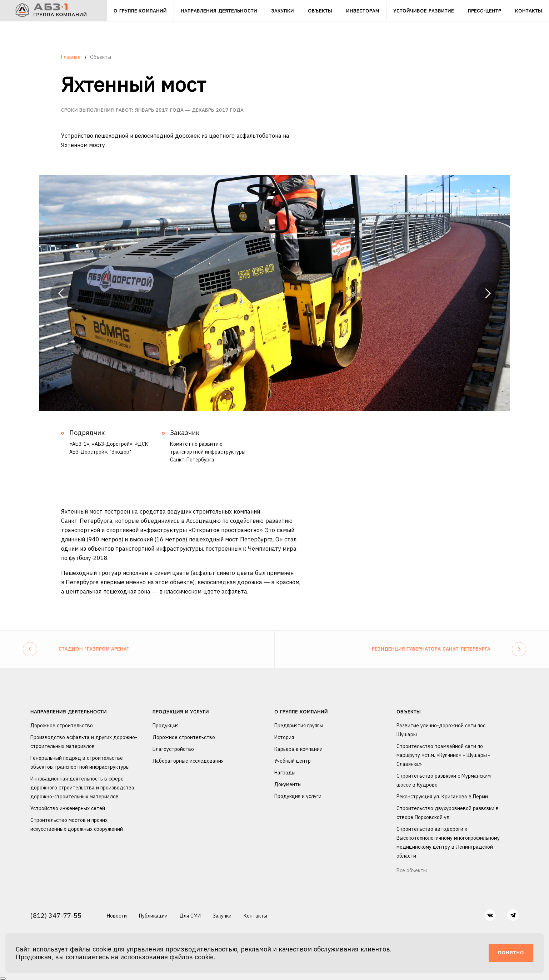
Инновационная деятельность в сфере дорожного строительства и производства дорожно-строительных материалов (82, 788)
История (284, 737)
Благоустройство (173, 749)
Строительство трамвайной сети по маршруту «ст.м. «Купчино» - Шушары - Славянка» (443, 755)
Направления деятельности (69, 712)
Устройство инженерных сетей (68, 808)
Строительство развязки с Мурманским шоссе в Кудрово (444, 780)
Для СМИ (190, 916)
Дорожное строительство (62, 726)
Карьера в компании (298, 749)
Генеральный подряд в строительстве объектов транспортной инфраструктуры (80, 762)
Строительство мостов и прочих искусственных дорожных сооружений (77, 825)
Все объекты (412, 870)
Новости (117, 916)
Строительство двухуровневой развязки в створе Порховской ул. (448, 813)
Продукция (166, 726)
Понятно (511, 953)
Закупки (222, 916)
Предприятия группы (299, 726)
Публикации (153, 916)
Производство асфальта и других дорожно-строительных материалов (84, 742)
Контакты (255, 916)
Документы (288, 784)
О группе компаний (301, 712)
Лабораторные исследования (188, 761)
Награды (285, 773)
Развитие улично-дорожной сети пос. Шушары (441, 730)
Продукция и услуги (181, 712)
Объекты (409, 712)
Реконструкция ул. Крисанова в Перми (442, 797)
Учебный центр (293, 761)
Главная (71, 57)
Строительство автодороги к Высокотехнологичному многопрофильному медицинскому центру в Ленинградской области (448, 842)
